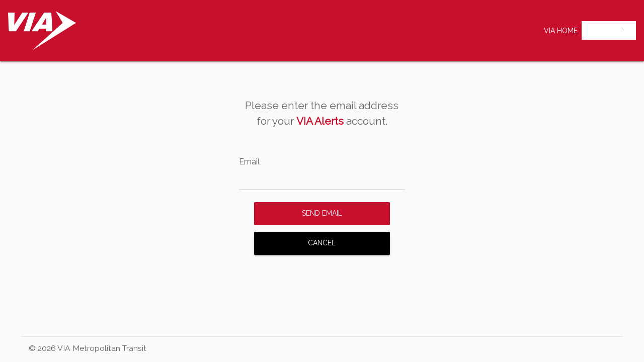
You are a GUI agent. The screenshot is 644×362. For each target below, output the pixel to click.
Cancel (322, 243)
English (601, 30)
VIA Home (561, 31)
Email (249, 162)
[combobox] (609, 30)
